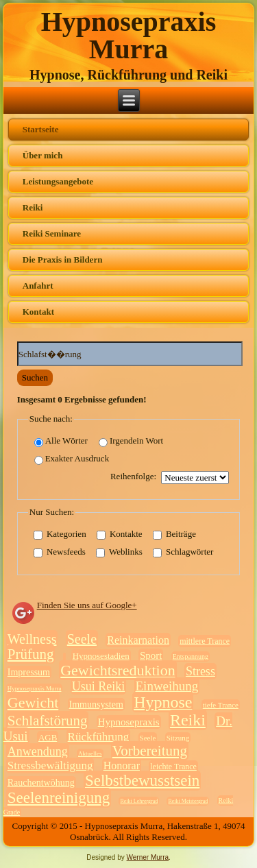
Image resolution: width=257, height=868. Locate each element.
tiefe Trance (221, 705)
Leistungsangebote (58, 181)
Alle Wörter (61, 441)
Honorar (122, 765)
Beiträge (174, 534)
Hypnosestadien (101, 656)
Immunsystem (96, 704)
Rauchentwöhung (41, 783)
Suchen (35, 377)
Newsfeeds (60, 552)
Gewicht (33, 702)
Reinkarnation (138, 640)
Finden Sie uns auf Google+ (87, 605)
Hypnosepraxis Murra (129, 35)
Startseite (41, 129)
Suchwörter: (17, 342)
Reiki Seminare (52, 233)
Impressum (29, 672)
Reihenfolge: (133, 476)
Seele (82, 639)
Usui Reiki (99, 686)
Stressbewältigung (50, 765)
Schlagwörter (183, 552)
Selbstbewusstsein (142, 781)
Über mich (43, 155)
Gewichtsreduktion (118, 670)
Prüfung (31, 654)
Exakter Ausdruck (72, 459)
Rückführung (99, 737)
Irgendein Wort (131, 441)
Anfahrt (38, 286)
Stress (200, 671)
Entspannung (191, 656)
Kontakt (38, 312)
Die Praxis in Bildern (63, 260)
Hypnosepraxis (129, 722)
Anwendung (38, 751)
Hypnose (163, 702)
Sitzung (178, 738)
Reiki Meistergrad (188, 801)
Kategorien (60, 534)
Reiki (33, 207)
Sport (151, 655)
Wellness (32, 639)
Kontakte (120, 534)
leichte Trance (173, 767)
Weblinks (119, 552)
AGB (48, 737)
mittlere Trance (205, 641)
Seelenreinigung (59, 798)
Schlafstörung (48, 721)
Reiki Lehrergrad (139, 801)
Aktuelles (90, 754)
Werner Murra (148, 857)
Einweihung (167, 686)
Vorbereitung (150, 751)
